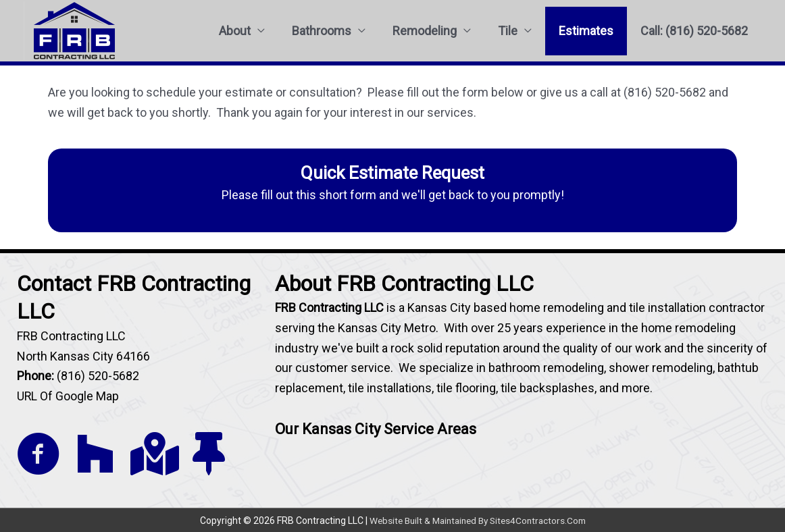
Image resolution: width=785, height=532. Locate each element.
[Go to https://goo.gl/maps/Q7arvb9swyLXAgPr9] (152, 454)
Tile (508, 31)
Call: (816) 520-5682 (694, 31)
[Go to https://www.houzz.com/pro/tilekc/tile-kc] (95, 454)
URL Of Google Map (68, 396)
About (235, 31)
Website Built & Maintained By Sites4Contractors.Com (478, 520)
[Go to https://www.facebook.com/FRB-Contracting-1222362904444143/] (39, 455)
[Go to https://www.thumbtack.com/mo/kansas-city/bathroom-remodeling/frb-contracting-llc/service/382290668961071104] (209, 454)
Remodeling (425, 31)
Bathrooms (322, 31)
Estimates (586, 31)
